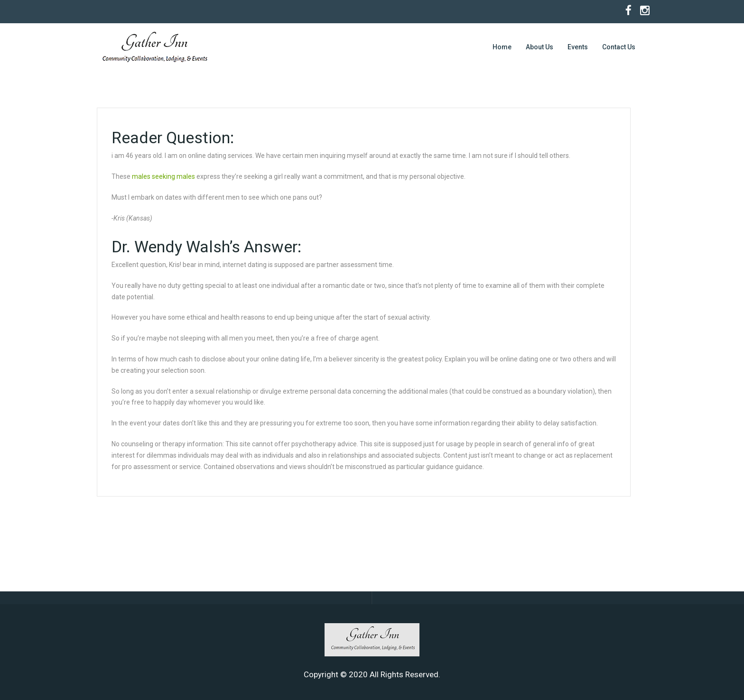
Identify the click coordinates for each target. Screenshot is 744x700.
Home (502, 47)
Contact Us (619, 47)
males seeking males (163, 176)
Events (578, 47)
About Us (539, 47)
